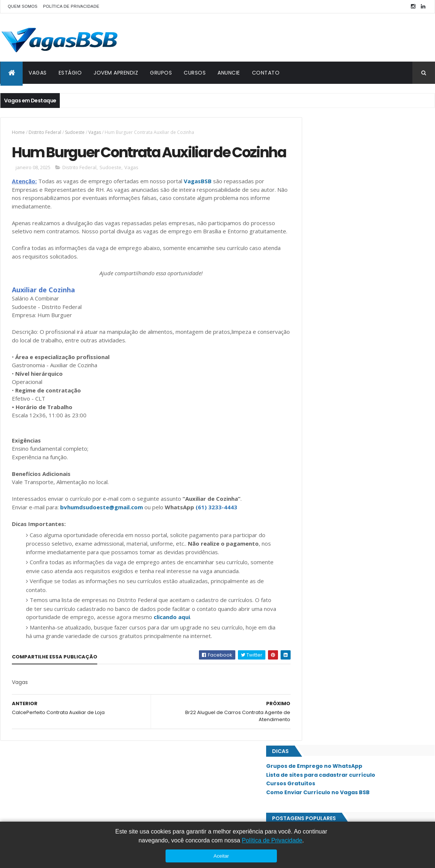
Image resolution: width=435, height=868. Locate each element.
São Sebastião (321, 668)
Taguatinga (318, 681)
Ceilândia (316, 418)
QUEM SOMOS (23, 6)
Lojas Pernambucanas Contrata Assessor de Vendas (367, 309)
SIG (309, 606)
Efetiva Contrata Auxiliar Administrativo (351, 257)
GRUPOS (161, 73)
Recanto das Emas (326, 556)
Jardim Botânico (324, 468)
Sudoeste (75, 132)
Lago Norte (318, 480)
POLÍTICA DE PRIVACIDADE (71, 6)
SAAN (311, 581)
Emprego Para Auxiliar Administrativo (347, 241)
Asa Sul (314, 405)
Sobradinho (319, 644)
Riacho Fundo (321, 568)
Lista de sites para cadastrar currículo (354, 147)
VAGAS (38, 73)
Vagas (95, 132)
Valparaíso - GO (323, 694)
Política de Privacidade (272, 840)
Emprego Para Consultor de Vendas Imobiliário (359, 272)
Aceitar (221, 856)
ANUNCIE (229, 73)
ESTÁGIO (70, 73)
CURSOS (195, 73)
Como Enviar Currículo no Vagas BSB (352, 165)
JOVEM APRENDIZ (116, 73)
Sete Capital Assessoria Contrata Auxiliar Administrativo (353, 358)
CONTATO (266, 73)
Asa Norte (317, 393)
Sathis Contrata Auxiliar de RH (338, 324)
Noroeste (316, 506)
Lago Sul (315, 493)
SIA (309, 594)
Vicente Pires (320, 706)
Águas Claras (321, 719)
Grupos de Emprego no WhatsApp (348, 138)
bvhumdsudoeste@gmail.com (102, 536)
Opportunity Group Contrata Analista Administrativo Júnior (348, 290)
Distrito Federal (45, 132)
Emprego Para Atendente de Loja (342, 204)
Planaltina (317, 543)
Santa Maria (319, 631)
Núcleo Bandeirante (328, 518)
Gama (312, 443)
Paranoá (315, 531)
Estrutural (318, 430)
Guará (313, 456)
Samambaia (317, 618)
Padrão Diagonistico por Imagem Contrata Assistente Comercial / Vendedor (355, 223)
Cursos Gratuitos (324, 156)
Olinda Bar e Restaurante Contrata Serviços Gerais (365, 339)
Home (18, 132)
